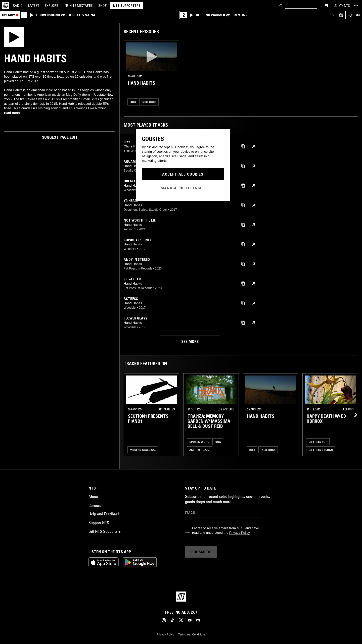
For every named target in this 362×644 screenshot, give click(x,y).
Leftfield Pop (318, 442)
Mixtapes (78, 6)
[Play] (14, 37)
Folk (133, 102)
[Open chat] (327, 5)
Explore (51, 6)
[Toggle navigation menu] (356, 6)
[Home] (6, 6)
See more (190, 341)
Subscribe (201, 552)
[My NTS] (342, 6)
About (93, 497)
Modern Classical (143, 450)
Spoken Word (199, 442)
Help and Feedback (104, 514)
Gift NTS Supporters (105, 531)
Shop (103, 6)
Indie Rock (149, 102)
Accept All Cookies (183, 174)
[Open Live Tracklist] (350, 15)
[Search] (281, 5)
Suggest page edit (60, 137)
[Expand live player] (333, 15)
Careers (95, 505)
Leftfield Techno (321, 450)
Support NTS (99, 523)
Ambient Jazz (199, 450)
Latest (34, 6)
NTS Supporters (127, 6)
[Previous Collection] (352, 415)
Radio (18, 6)
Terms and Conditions (192, 634)
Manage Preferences (183, 188)
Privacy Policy (239, 533)
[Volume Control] (358, 15)
